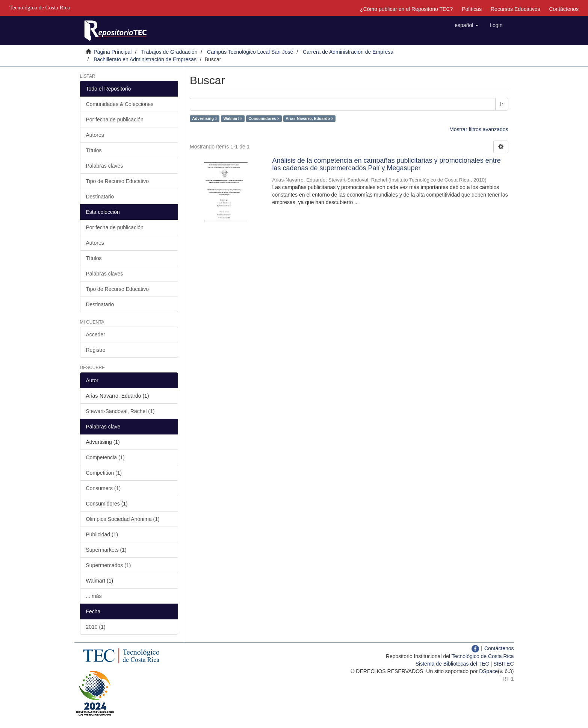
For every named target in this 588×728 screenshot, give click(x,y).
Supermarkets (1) (106, 550)
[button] (466, 25)
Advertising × (205, 118)
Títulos (94, 150)
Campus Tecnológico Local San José (250, 52)
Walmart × (233, 118)
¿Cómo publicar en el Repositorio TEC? (406, 9)
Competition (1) (104, 473)
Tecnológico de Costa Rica (483, 656)
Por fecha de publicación (115, 120)
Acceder (96, 334)
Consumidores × (264, 118)
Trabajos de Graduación (169, 52)
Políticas (472, 9)
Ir (502, 104)
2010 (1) (96, 627)
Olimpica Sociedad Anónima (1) (123, 519)
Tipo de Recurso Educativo (118, 181)
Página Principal (113, 52)
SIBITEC (503, 664)
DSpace (488, 671)
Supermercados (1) (109, 565)
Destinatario (100, 197)
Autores (95, 135)
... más (94, 596)
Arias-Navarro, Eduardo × (309, 118)
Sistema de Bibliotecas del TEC (452, 664)
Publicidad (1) (102, 534)
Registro (96, 350)
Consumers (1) (104, 488)
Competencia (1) (106, 457)
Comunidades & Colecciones (120, 104)
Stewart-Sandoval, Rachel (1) (120, 411)
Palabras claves (105, 166)
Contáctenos (564, 9)
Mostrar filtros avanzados (479, 129)
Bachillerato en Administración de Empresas (145, 59)
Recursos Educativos (515, 9)
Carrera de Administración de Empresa (348, 52)
